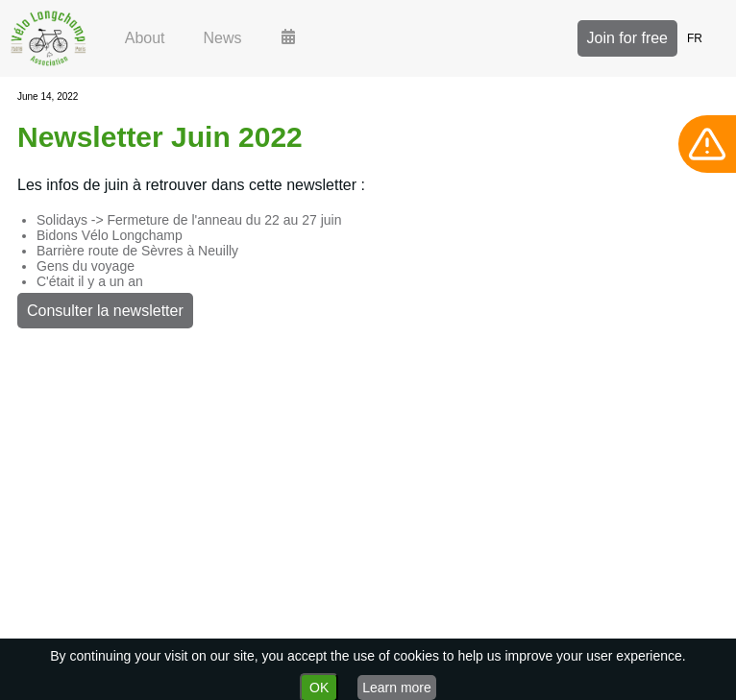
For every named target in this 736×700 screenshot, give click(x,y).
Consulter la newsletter (105, 311)
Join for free (627, 38)
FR (695, 38)
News (223, 38)
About (145, 38)
